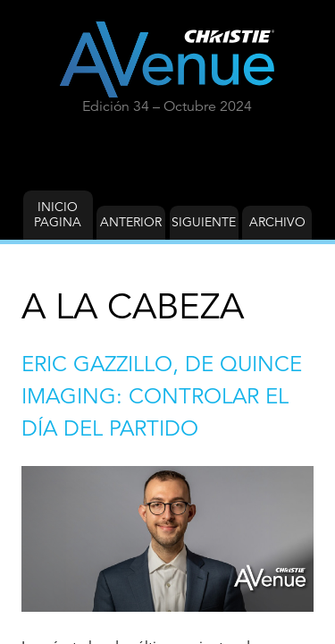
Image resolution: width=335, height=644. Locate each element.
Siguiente (204, 222)
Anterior (131, 222)
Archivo (277, 222)
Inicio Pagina (58, 215)
